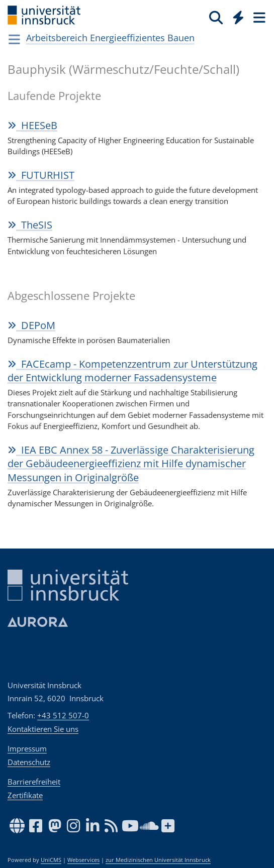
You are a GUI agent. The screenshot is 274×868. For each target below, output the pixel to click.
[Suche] (216, 17)
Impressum (27, 748)
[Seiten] (258, 17)
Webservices (83, 860)
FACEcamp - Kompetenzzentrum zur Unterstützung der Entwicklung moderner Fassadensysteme (132, 371)
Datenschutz (29, 762)
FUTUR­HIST (41, 175)
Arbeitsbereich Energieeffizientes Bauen (110, 38)
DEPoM (31, 325)
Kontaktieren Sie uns (43, 729)
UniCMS (51, 860)
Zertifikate (25, 795)
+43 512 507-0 (63, 715)
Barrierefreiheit (34, 782)
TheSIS (30, 225)
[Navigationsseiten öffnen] (14, 39)
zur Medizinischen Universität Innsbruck (158, 860)
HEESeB (32, 125)
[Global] (236, 16)
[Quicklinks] (239, 17)
